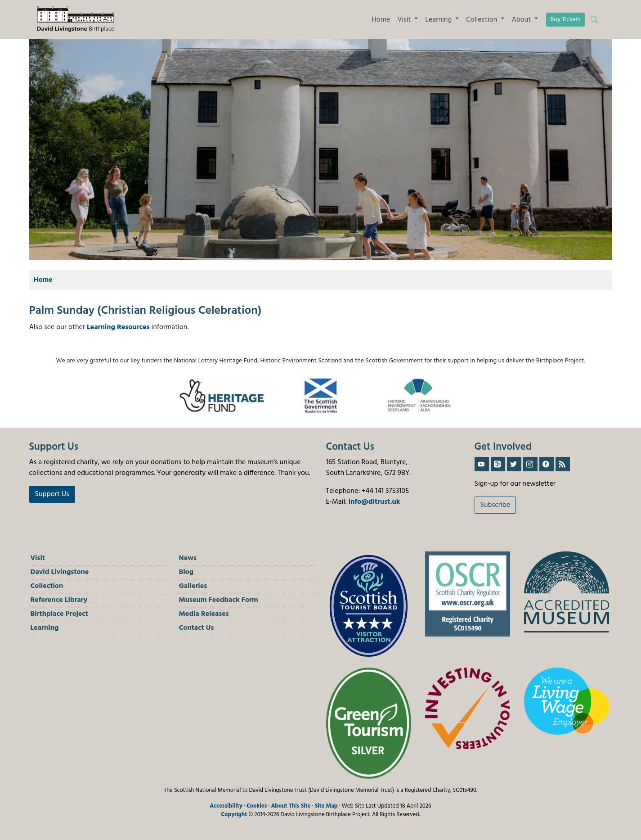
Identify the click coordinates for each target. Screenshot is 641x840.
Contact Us (197, 628)
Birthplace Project (60, 614)
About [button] (522, 20)
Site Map (326, 806)
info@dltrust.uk (374, 502)
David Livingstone (60, 572)
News (188, 558)
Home (381, 20)
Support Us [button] (52, 494)
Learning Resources (118, 327)
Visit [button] (405, 20)
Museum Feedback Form (219, 600)
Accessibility (226, 806)
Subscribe (495, 505)
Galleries (193, 586)
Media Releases (204, 614)
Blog (186, 572)
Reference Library (59, 600)
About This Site (291, 806)
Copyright (234, 815)
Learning (45, 628)
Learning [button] (439, 20)
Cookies (257, 806)
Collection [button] (482, 20)
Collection (47, 586)
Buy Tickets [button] (565, 20)
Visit (38, 558)
